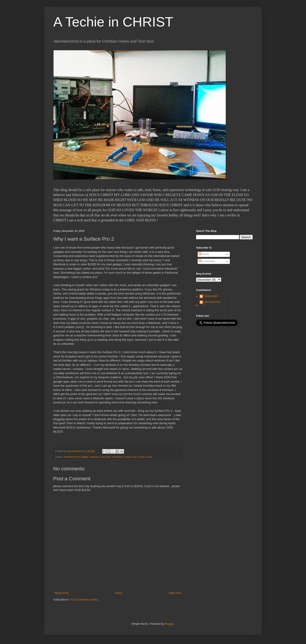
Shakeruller (211, 296)
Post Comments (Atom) (84, 600)
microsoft (106, 457)
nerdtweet (117, 457)
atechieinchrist (72, 457)
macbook (95, 457)
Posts (204, 254)
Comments (207, 261)
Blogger (169, 624)
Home (119, 593)
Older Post (175, 593)
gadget (84, 457)
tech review (146, 457)
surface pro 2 (131, 457)
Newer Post (61, 593)
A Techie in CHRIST (113, 22)
